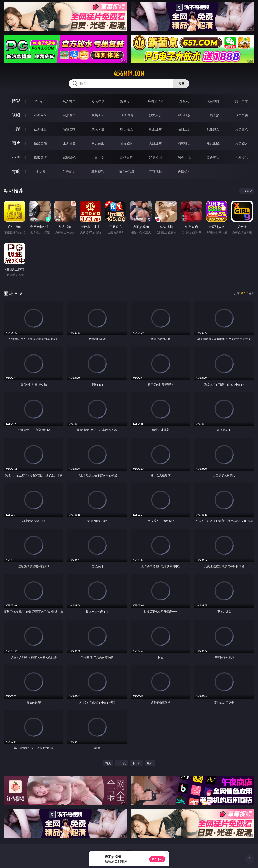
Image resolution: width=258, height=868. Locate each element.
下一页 (136, 763)
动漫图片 (127, 143)
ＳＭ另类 (242, 115)
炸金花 (184, 101)
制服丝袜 (155, 129)
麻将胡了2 (155, 101)
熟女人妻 (155, 115)
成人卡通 (98, 129)
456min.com (129, 73)
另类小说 (184, 157)
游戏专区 (127, 101)
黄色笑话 (213, 157)
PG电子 (40, 101)
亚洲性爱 (40, 129)
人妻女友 (98, 157)
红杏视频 (155, 172)
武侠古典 (127, 157)
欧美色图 (98, 143)
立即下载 (157, 859)
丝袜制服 (184, 115)
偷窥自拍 (40, 143)
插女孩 (40, 172)
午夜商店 (69, 172)
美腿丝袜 (155, 143)
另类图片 (242, 143)
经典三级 (184, 129)
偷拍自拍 (69, 129)
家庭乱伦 (69, 157)
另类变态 (242, 129)
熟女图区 (213, 143)
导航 (16, 171)
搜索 (181, 84)
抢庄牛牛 (242, 101)
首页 (108, 763)
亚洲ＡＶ (40, 115)
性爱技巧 (242, 157)
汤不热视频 (127, 172)
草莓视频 (98, 172)
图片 (16, 143)
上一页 (122, 763)
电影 (16, 129)
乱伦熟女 (213, 129)
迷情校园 (155, 157)
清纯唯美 (184, 143)
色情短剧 (184, 172)
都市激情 (40, 157)
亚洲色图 (69, 143)
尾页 (150, 763)
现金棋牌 (213, 101)
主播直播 (213, 115)
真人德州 (69, 101)
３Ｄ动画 (127, 115)
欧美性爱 (127, 129)
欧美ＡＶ (98, 115)
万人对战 (98, 101)
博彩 (16, 101)
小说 (16, 157)
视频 (16, 115)
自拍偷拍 (69, 115)
